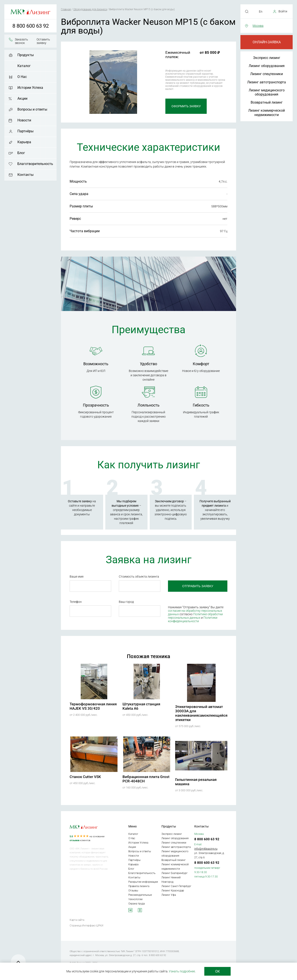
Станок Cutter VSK (85, 777)
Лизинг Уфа (169, 895)
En (261, 12)
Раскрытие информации (143, 882)
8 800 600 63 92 (31, 26)
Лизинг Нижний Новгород (171, 880)
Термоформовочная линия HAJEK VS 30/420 (93, 706)
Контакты (25, 175)
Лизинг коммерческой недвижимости (267, 113)
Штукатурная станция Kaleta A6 (141, 706)
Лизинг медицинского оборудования (267, 92)
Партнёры (25, 131)
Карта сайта (77, 920)
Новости (24, 120)
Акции (22, 98)
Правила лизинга (139, 886)
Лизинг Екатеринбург (175, 873)
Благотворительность (35, 164)
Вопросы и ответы (32, 109)
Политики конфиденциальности (193, 619)
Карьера (24, 142)
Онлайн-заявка (267, 42)
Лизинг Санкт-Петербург (176, 886)
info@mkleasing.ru (206, 849)
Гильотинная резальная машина (196, 782)
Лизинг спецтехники (267, 74)
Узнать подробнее (182, 971)
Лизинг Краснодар (173, 891)
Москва (258, 26)
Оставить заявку (43, 41)
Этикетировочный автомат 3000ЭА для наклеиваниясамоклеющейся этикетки (201, 713)
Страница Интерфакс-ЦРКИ (86, 926)
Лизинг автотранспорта (267, 82)
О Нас (22, 77)
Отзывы (133, 891)
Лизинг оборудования (267, 66)
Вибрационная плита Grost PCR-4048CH (146, 779)
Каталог (24, 66)
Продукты (26, 55)
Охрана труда (137, 904)
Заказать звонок (21, 41)
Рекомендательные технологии (140, 897)
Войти (283, 11)
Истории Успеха (30, 88)
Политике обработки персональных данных (195, 616)
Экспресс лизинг (267, 58)
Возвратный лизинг (267, 102)
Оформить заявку (186, 106)
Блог (21, 153)
